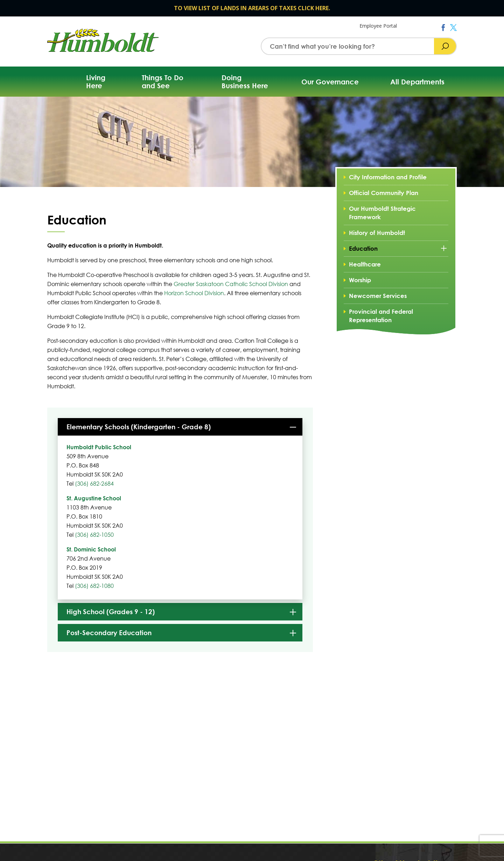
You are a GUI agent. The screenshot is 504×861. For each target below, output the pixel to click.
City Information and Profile (388, 177)
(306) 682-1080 (94, 586)
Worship (360, 280)
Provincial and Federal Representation (381, 316)
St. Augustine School (94, 498)
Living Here (96, 82)
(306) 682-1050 (94, 534)
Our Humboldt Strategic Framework (382, 213)
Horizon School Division (194, 293)
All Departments (417, 82)
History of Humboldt (377, 233)
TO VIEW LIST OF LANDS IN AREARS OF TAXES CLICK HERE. (252, 8)
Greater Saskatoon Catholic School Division (231, 284)
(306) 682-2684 (94, 483)
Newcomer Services (378, 296)
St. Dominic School (91, 549)
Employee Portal (378, 26)
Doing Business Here (245, 82)
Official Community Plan (384, 193)
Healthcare (365, 264)
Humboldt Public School (99, 447)
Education (363, 248)
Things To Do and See (163, 82)
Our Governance (330, 82)
